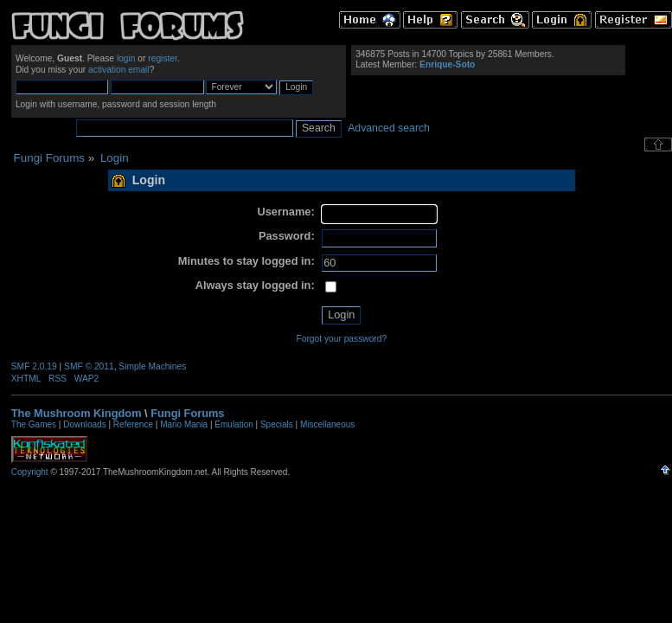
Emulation (234, 424)
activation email (119, 70)
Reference (133, 424)
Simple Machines (152, 366)
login (126, 58)
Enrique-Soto (447, 64)
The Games (34, 424)
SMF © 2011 (89, 366)
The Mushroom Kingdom (77, 413)
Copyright (30, 472)
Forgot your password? (341, 339)
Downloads (84, 424)
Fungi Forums (187, 413)
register (163, 58)
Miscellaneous (327, 424)
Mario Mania (184, 424)
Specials (277, 424)
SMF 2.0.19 (34, 366)
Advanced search (389, 128)
